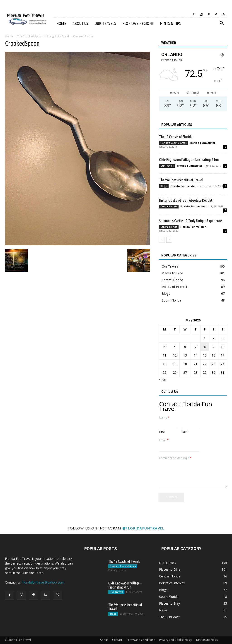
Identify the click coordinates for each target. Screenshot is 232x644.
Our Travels (105, 23)
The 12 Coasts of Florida (176, 137)
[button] (222, 24)
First (162, 432)
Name (164, 418)
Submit (172, 497)
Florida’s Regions (138, 23)
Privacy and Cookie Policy (176, 640)
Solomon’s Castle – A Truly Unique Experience (190, 221)
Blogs (164, 186)
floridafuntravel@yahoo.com (43, 582)
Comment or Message (175, 458)
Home (61, 23)
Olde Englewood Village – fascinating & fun (189, 159)
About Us (80, 23)
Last (185, 432)
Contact (117, 640)
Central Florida (169, 206)
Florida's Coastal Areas (174, 143)
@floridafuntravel (143, 528)
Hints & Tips (170, 23)
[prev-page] (162, 240)
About (104, 640)
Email (164, 440)
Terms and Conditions (141, 640)
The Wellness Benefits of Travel (181, 180)
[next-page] (169, 240)
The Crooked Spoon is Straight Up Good (43, 36)
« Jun (163, 379)
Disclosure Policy (207, 640)
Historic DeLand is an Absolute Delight (186, 200)
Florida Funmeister (203, 143)
